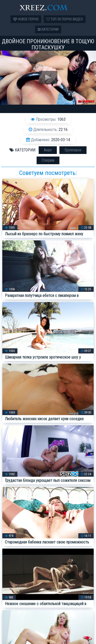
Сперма (48, 160)
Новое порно (26, 19)
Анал (48, 150)
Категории (48, 29)
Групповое (73, 150)
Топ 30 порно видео (65, 19)
